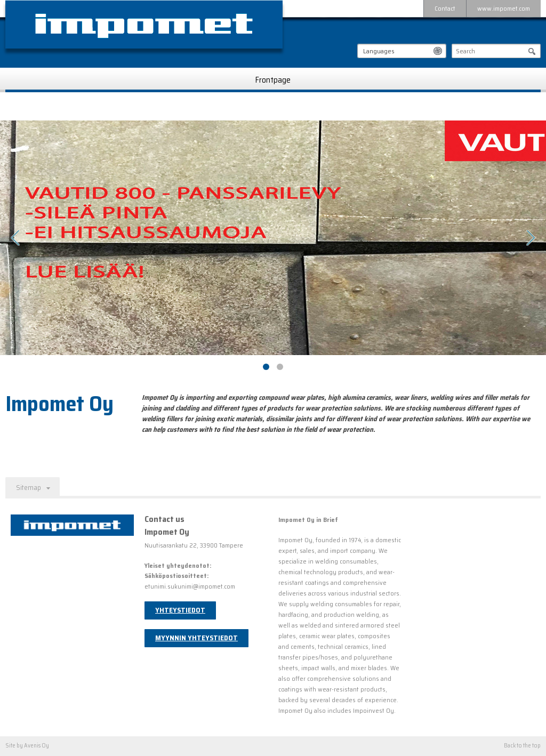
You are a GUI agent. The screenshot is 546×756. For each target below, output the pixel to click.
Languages (379, 51)
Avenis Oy (37, 746)
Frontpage (273, 80)
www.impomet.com (504, 8)
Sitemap (29, 488)
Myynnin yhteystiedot (196, 638)
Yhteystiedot (180, 610)
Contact (445, 8)
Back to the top (522, 746)
